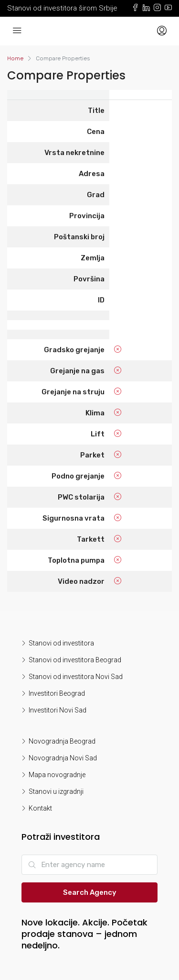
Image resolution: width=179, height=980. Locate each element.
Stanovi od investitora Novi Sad (76, 677)
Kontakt (40, 808)
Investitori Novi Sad (58, 710)
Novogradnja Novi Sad (63, 758)
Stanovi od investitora (61, 643)
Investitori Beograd (57, 693)
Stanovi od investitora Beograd (75, 660)
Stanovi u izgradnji (56, 791)
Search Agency (90, 892)
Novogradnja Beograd (62, 741)
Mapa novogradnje (57, 775)
